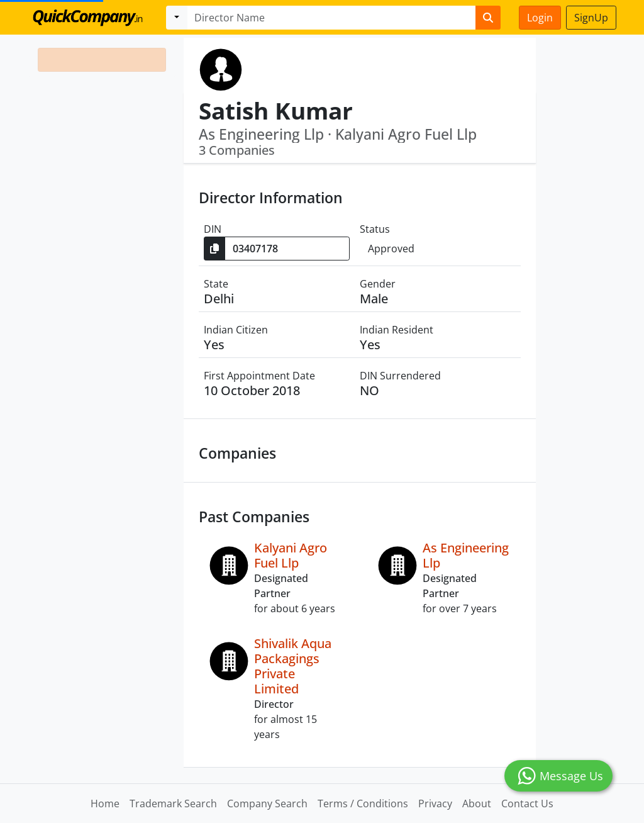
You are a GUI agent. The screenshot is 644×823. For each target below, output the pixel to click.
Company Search (267, 803)
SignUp (591, 18)
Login (540, 18)
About (477, 803)
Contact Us (527, 803)
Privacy (435, 803)
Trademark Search (173, 803)
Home (105, 803)
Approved (391, 249)
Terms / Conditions (363, 803)
